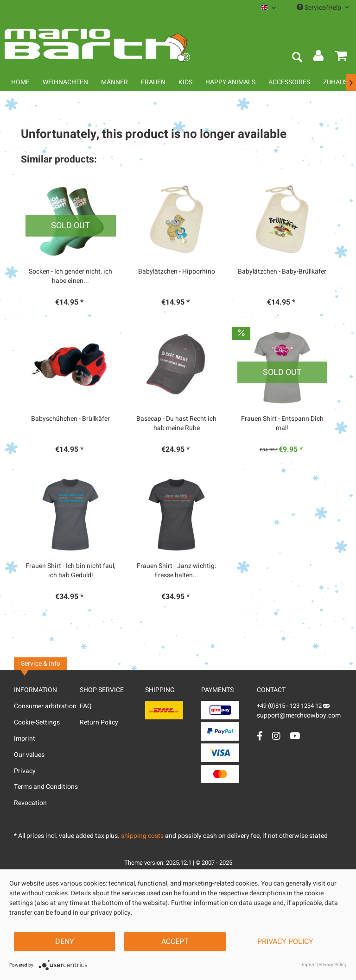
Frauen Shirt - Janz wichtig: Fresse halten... (176, 571)
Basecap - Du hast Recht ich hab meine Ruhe (176, 424)
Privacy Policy (285, 942)
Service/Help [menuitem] (323, 8)
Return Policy (99, 722)
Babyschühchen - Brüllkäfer (70, 419)
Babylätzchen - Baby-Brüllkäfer (282, 272)
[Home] (20, 82)
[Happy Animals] (230, 82)
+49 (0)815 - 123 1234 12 (290, 706)
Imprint (25, 739)
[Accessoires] (289, 82)
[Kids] (185, 82)
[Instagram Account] (276, 736)
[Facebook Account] (260, 736)
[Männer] (114, 82)
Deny (65, 942)
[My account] (319, 58)
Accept (175, 942)
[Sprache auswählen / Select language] (268, 8)
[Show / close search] (297, 58)
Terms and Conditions (46, 787)
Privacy (25, 771)
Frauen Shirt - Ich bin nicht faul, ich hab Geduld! (70, 571)
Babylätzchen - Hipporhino (177, 272)
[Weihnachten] (65, 82)
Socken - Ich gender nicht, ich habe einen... (70, 276)
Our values (29, 755)
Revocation (30, 803)
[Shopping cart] (341, 58)
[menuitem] (268, 8)
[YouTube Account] (295, 736)
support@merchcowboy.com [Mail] (299, 712)
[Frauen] (153, 82)
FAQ (86, 706)
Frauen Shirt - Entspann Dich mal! (282, 424)
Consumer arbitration (45, 706)
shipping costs (142, 836)
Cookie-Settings (37, 722)
